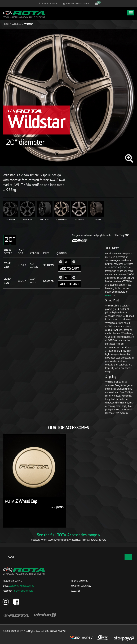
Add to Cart (70, 268)
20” (10, 239)
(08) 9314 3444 (48, 3)
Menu (12, 557)
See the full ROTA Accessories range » (68, 535)
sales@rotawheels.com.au (76, 3)
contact (109, 295)
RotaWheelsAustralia (23, 591)
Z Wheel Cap (21, 501)
